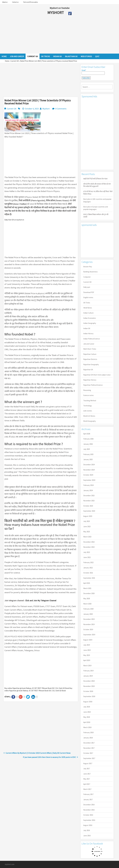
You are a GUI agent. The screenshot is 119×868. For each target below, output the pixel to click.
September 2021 (89, 578)
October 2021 (88, 573)
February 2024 (88, 485)
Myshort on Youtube (60, 8)
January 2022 (88, 568)
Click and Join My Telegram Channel (41, 600)
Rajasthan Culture (90, 354)
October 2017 (88, 753)
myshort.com (10, 864)
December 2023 (89, 496)
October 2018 (88, 691)
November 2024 (89, 470)
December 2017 (89, 743)
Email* (93, 72)
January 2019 (88, 676)
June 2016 (87, 836)
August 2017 (88, 763)
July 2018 (87, 707)
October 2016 (88, 815)
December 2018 (89, 681)
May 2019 (87, 655)
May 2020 (87, 599)
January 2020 (88, 614)
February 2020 (88, 609)
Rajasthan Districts (90, 359)
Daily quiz (87, 287)
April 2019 (87, 660)
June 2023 (87, 526)
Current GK (15, 61)
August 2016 (88, 825)
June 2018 (87, 712)
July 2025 (87, 449)
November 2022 (89, 547)
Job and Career (89, 344)
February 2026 (88, 439)
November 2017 (89, 748)
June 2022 (87, 557)
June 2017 (87, 774)
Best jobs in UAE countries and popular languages (97, 200)
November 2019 (89, 624)
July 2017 (87, 769)
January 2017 (88, 800)
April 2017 (87, 784)
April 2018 (87, 722)
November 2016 (89, 810)
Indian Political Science (92, 339)
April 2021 (87, 583)
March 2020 (87, 604)
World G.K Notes (89, 416)
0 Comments (61, 109)
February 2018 (88, 732)
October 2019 (88, 629)
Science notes (88, 395)
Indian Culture (88, 313)
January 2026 (88, 444)
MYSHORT (56, 13)
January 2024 (88, 490)
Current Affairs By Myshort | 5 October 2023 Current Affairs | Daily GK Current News (38, 753)
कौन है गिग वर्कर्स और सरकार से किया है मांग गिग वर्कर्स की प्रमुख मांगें (97, 185)
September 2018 (89, 696)
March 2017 (87, 789)
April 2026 (87, 434)
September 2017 (89, 758)
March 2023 (87, 537)
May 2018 (87, 717)
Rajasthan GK (88, 370)
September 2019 (89, 635)
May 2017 (87, 779)
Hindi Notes (88, 308)
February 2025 (88, 454)
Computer (87, 277)
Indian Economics (90, 318)
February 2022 (88, 562)
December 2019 (89, 619)
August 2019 (88, 640)
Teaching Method (90, 401)
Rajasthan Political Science (93, 385)
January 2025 (88, 459)
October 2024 (88, 475)
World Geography (90, 421)
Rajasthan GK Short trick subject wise (97, 375)
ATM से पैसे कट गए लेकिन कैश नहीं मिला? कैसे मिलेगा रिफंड (98, 193)
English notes (88, 297)
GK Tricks (87, 303)
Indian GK (87, 328)
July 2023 (87, 521)
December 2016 (89, 805)
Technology (88, 406)
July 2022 (87, 552)
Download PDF (89, 292)
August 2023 (88, 516)
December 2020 (89, 593)
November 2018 (89, 686)
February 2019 (88, 671)
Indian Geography (90, 323)
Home (7, 61)
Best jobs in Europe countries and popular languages (96, 208)
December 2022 (89, 542)
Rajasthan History (90, 380)
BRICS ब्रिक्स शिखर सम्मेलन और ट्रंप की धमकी (96, 216)
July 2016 (87, 830)
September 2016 (89, 820)
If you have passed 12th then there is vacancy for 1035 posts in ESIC (49, 757)
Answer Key (88, 267)
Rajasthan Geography (91, 364)
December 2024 (89, 465)
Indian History (88, 334)
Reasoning (87, 390)
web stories (88, 411)
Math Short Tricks (90, 349)
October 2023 (88, 506)
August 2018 (88, 702)
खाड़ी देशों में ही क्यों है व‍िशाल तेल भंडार (95, 179)
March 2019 (87, 666)
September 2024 (89, 480)
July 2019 (87, 645)
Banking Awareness (90, 272)
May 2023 (87, 532)
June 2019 (87, 650)
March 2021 (87, 588)
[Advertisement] (51, 35)
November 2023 (89, 501)
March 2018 (87, 727)
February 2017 (88, 794)
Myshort (46, 109)
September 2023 (89, 511)
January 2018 (88, 738)
